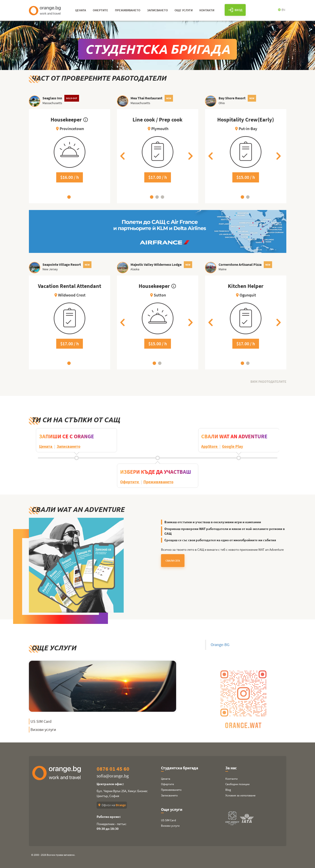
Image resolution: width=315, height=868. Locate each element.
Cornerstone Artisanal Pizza (240, 264)
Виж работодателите (268, 381)
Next (191, 156)
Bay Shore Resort (232, 98)
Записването (68, 446)
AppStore (210, 446)
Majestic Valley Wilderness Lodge (156, 264)
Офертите (130, 482)
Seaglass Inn (52, 98)
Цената (46, 446)
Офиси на (112, 805)
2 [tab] (157, 197)
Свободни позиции (237, 784)
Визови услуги (43, 729)
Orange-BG (220, 645)
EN (281, 10)
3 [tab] (162, 197)
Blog (228, 790)
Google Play (232, 446)
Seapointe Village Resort (62, 264)
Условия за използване (240, 795)
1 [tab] (69, 197)
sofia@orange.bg (113, 776)
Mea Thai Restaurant (146, 98)
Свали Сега (173, 561)
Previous (124, 156)
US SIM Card (41, 721)
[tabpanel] (70, 156)
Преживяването (158, 482)
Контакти (231, 779)
